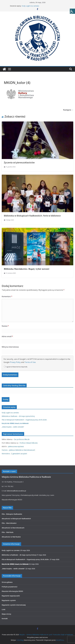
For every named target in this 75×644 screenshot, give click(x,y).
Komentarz (7, 296)
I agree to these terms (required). (16, 367)
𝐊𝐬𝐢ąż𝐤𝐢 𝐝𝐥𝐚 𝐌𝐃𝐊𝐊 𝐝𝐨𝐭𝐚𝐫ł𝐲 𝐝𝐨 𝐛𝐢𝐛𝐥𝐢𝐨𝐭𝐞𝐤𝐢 (15, 423)
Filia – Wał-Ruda (8, 532)
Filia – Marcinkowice (9, 523)
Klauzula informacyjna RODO (12, 500)
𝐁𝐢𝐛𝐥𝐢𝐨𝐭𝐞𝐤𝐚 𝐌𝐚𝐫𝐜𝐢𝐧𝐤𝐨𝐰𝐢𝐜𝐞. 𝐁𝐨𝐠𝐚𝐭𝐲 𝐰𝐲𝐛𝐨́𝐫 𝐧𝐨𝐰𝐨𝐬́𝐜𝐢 (27, 269)
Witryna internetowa (10, 347)
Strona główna (7, 582)
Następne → (68, 110)
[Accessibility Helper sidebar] (72, 11)
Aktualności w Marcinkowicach (13, 528)
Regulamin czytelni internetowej (14, 605)
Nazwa (5, 326)
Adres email (7, 336)
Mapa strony (6, 614)
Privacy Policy (15, 362)
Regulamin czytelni (9, 600)
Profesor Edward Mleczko (29, 443)
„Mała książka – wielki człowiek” (13, 427)
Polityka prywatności (10, 587)
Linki (4, 609)
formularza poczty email (29, 495)
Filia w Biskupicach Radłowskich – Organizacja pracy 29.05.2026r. (24, 420)
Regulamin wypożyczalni (11, 596)
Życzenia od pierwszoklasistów (19, 163)
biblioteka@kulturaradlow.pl (16, 491)
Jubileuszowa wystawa (16, 446)
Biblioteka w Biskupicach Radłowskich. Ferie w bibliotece (32, 216)
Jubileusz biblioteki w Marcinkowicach (22, 450)
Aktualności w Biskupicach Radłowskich (16, 519)
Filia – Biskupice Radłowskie (12, 514)
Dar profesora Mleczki (22, 439)
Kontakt (5, 619)
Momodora (6, 454)
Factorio (5, 450)
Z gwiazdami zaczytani (19, 454)
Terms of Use (30, 362)
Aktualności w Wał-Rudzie (11, 537)
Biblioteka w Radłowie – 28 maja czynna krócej (18, 416)
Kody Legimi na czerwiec (31, 6)
